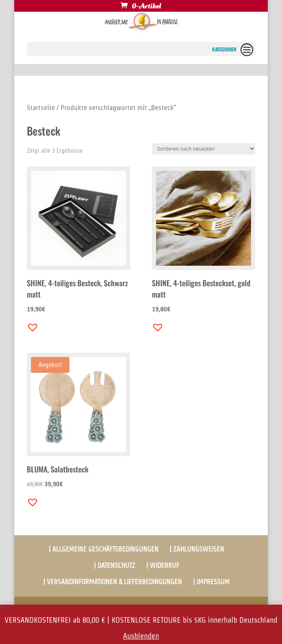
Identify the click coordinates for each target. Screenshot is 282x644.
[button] (31, 325)
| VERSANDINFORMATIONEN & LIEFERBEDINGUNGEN (113, 582)
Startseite (41, 108)
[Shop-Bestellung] (204, 149)
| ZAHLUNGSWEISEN (197, 549)
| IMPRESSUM (211, 582)
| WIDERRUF (163, 566)
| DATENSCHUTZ (114, 566)
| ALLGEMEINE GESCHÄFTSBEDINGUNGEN (104, 549)
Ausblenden (141, 636)
